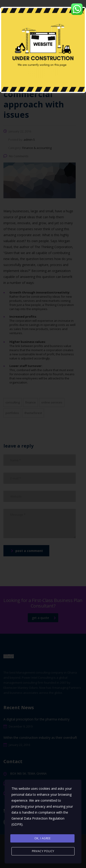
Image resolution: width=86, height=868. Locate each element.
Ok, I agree (43, 838)
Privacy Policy (43, 851)
